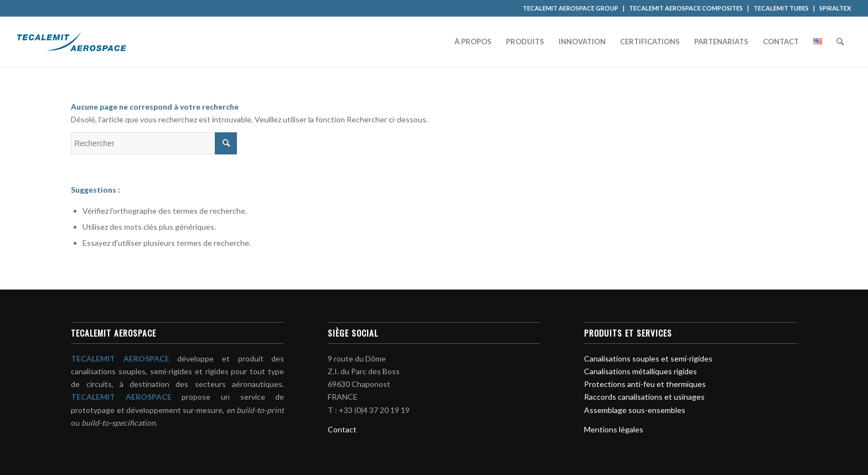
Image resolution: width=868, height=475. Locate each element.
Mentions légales (614, 429)
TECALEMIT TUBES (781, 8)
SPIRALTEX (835, 8)
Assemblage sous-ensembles (635, 410)
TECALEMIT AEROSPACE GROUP (570, 8)
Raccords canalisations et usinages (644, 397)
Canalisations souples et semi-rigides (648, 358)
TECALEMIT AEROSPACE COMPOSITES (686, 8)
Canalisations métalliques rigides (640, 371)
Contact (342, 429)
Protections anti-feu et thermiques (645, 384)
